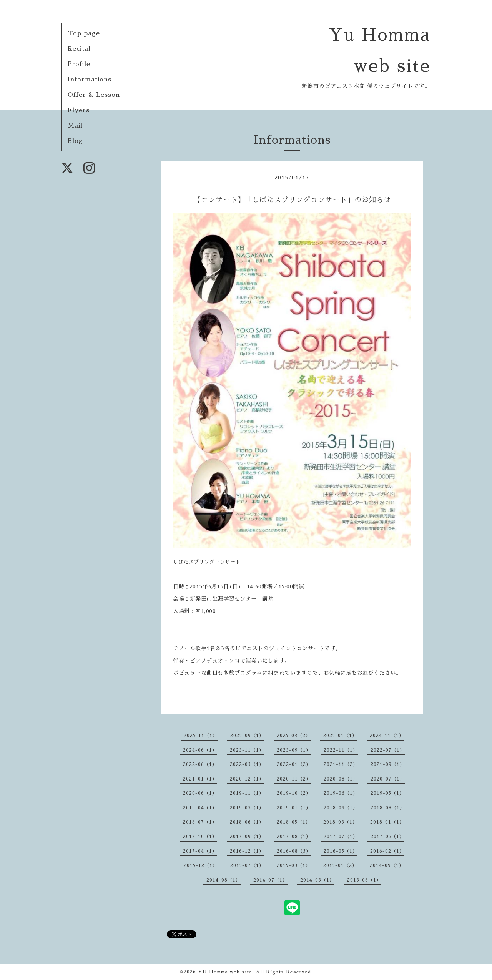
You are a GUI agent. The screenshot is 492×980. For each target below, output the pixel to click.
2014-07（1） (270, 880)
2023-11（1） (247, 750)
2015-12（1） (201, 865)
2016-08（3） (294, 851)
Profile (79, 64)
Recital (79, 49)
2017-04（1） (200, 851)
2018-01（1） (387, 822)
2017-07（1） (341, 837)
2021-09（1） (388, 764)
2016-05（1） (341, 851)
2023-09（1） (294, 750)
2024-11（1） (387, 736)
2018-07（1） (200, 822)
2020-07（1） (388, 779)
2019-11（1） (247, 793)
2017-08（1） (294, 837)
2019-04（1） (200, 808)
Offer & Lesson (94, 95)
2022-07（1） (388, 750)
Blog (75, 141)
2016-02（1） (387, 851)
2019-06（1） (341, 793)
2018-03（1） (340, 822)
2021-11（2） (341, 764)
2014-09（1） (387, 865)
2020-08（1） (341, 779)
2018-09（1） (341, 808)
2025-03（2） (294, 736)
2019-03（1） (247, 808)
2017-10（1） (200, 837)
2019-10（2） (294, 793)
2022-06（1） (200, 764)
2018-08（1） (388, 808)
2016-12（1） (247, 851)
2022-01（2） (294, 764)
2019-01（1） (294, 808)
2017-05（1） (387, 837)
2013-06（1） (364, 880)
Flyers (79, 110)
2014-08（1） (224, 880)
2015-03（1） (294, 865)
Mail (75, 126)
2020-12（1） (247, 779)
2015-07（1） (247, 865)
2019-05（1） (387, 793)
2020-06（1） (200, 793)
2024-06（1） (200, 750)
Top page (84, 33)
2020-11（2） (294, 779)
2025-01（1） (340, 736)
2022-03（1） (247, 764)
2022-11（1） (341, 750)
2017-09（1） (247, 837)
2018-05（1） (294, 822)
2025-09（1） (247, 736)
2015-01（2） (340, 865)
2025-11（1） (201, 736)
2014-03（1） (317, 880)
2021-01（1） (200, 779)
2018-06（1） (247, 822)
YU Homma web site (225, 972)
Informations (90, 80)
